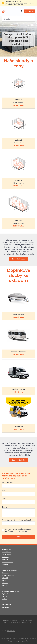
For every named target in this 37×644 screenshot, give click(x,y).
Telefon (5, 499)
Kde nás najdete (6, 554)
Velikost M (5, 583)
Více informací (24, 642)
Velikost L (4, 585)
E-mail (4, 490)
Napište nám (5, 594)
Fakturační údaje (6, 552)
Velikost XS (5, 578)
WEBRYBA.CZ (11, 631)
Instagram (5, 596)
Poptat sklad (29, 11)
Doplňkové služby (18, 460)
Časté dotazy (5, 557)
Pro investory (5, 564)
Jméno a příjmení (8, 482)
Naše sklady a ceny (18, 259)
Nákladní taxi (5, 607)
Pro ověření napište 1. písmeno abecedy (17, 520)
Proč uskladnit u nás (7, 562)
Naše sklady (5, 573)
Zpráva (4, 507)
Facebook (5, 599)
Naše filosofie (6, 559)
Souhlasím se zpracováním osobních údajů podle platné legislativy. (18, 530)
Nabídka (8, 19)
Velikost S (4, 580)
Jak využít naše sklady (8, 575)
